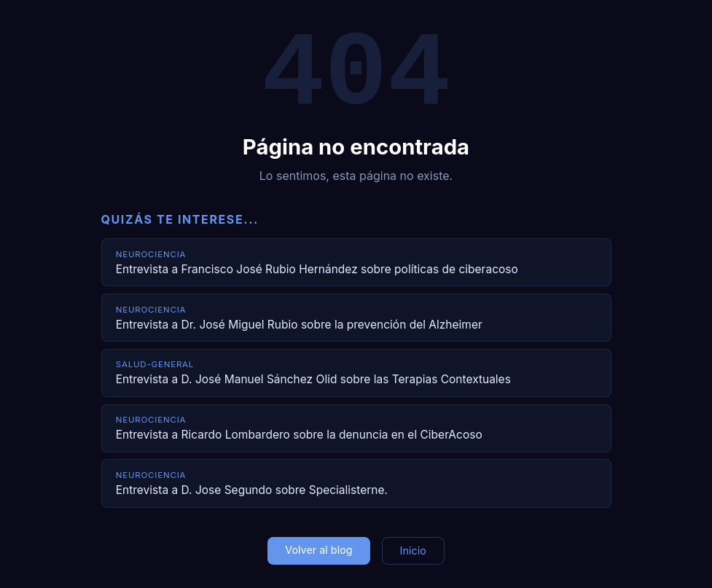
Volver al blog (318, 550)
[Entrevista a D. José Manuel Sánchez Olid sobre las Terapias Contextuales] (356, 373)
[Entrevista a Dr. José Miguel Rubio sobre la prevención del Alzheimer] (356, 318)
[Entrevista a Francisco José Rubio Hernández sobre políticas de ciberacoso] (356, 262)
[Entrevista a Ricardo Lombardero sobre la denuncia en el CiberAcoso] (356, 428)
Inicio (413, 550)
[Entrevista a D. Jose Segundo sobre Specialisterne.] (356, 483)
